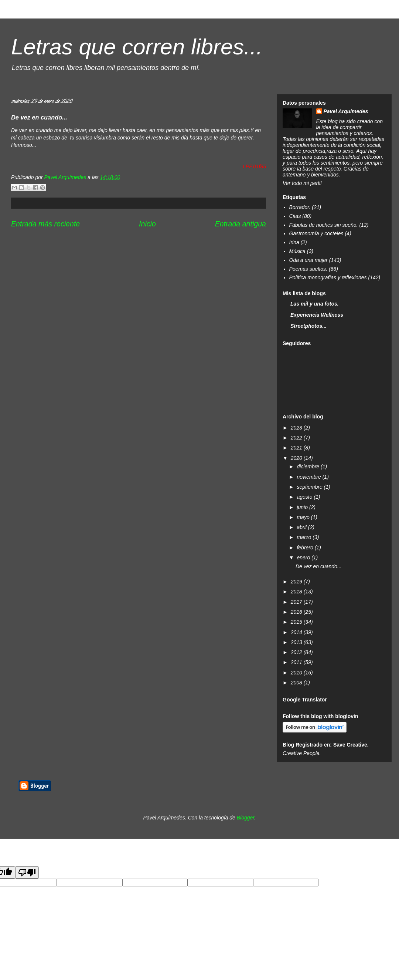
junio (303, 507)
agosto (305, 497)
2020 (297, 458)
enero (304, 558)
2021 (297, 448)
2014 (297, 632)
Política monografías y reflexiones (328, 277)
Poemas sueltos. (308, 269)
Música (297, 251)
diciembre (309, 467)
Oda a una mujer (308, 260)
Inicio (147, 224)
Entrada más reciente (45, 224)
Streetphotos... (308, 326)
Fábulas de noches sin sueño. (324, 225)
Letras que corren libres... (137, 47)
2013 (297, 642)
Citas (295, 216)
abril (302, 527)
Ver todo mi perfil (302, 183)
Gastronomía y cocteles (316, 233)
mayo (304, 517)
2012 (297, 652)
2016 (297, 612)
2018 (297, 592)
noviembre (309, 477)
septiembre (310, 487)
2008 (297, 683)
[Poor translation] (27, 873)
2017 (297, 602)
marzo (305, 537)
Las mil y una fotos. (315, 304)
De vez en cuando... (319, 566)
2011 (297, 662)
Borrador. (300, 207)
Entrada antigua (241, 224)
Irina (294, 242)
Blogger (246, 818)
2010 (297, 673)
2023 (297, 428)
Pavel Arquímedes (346, 111)
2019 (297, 582)
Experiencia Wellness (317, 315)
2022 (297, 438)
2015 (297, 622)
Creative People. (302, 753)
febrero (306, 548)
